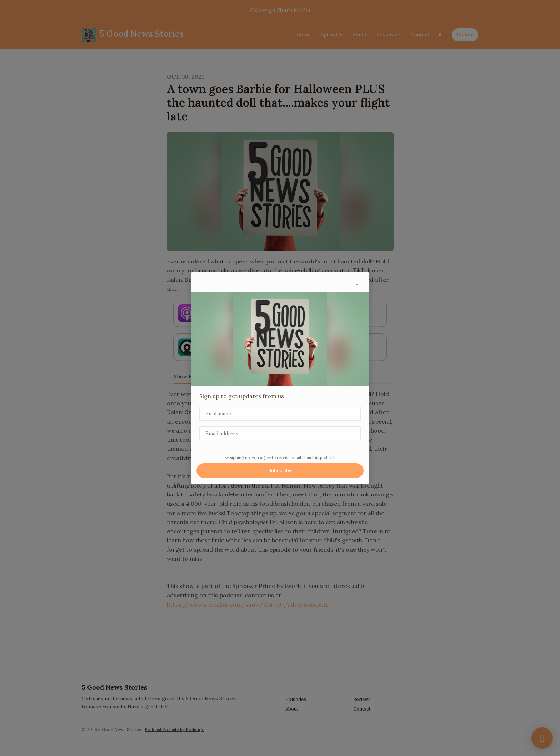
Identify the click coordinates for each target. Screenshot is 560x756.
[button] (357, 282)
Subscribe (280, 470)
